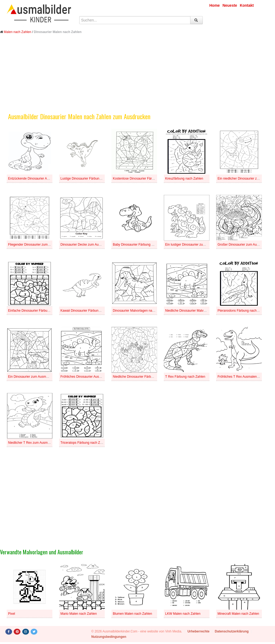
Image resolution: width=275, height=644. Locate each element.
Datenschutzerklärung (232, 631)
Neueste (230, 5)
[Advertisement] (137, 77)
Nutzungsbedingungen (109, 637)
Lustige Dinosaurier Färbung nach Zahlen (90, 179)
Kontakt (247, 5)
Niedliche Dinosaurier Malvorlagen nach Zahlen (199, 311)
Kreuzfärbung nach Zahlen (184, 179)
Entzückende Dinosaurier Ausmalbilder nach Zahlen (45, 179)
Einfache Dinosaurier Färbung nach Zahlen (39, 311)
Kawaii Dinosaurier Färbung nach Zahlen (90, 311)
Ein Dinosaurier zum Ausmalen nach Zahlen (39, 377)
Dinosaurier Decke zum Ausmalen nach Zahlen (94, 245)
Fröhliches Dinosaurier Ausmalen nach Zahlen (93, 377)
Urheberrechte (198, 631)
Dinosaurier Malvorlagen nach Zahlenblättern (145, 311)
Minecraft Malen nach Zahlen (238, 614)
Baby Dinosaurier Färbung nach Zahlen (141, 245)
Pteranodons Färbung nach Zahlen (242, 311)
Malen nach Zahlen (17, 32)
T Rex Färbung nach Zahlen (185, 377)
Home (215, 5)
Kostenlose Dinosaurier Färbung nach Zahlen (145, 179)
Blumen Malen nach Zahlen (132, 614)
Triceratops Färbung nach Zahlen (84, 443)
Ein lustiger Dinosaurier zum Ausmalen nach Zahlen (202, 245)
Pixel (12, 614)
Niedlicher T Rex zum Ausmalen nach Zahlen (40, 443)
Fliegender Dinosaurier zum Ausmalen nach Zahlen (45, 245)
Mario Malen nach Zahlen (79, 614)
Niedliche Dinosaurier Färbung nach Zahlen (144, 377)
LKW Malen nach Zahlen (183, 614)
